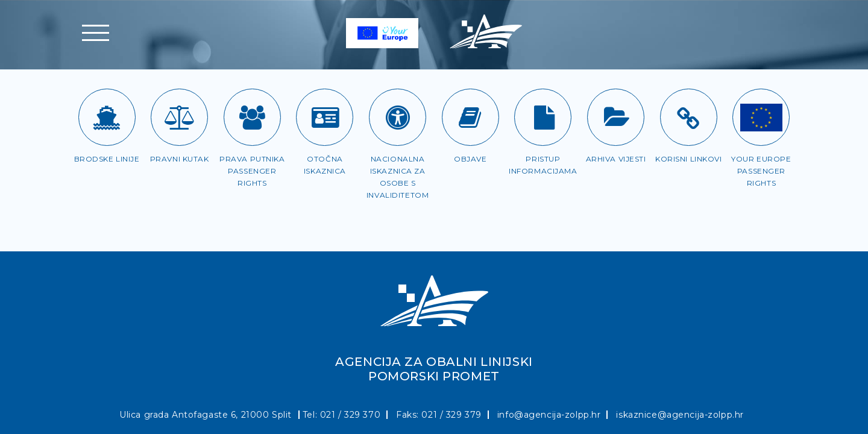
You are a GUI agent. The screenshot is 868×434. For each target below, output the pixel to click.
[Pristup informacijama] (543, 117)
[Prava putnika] (252, 117)
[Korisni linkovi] (689, 117)
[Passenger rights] (761, 117)
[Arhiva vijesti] (616, 117)
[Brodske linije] (107, 117)
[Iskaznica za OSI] (398, 117)
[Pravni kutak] (179, 117)
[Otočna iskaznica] (325, 117)
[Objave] (470, 117)
